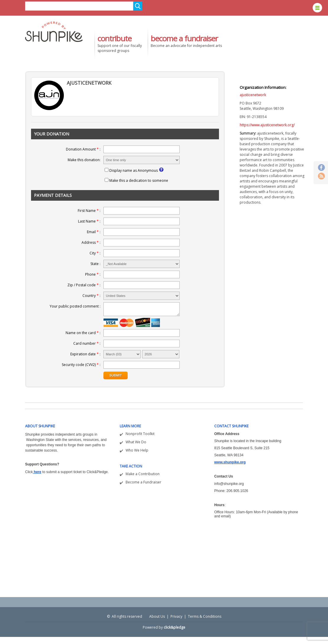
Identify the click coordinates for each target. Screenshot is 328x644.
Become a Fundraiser (143, 482)
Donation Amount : (83, 149)
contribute (115, 38)
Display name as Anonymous (134, 170)
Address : (91, 242)
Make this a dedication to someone (139, 180)
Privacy (176, 616)
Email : (94, 232)
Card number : (87, 343)
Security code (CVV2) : (81, 365)
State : (95, 264)
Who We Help (137, 450)
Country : (91, 296)
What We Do (136, 442)
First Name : (89, 211)
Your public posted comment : (75, 306)
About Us (157, 616)
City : (95, 253)
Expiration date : (85, 354)
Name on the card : (83, 333)
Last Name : (89, 221)
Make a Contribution (143, 474)
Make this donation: (84, 160)
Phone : (93, 274)
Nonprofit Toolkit (140, 434)
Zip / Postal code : (84, 285)
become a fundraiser (184, 38)
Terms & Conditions (205, 616)
